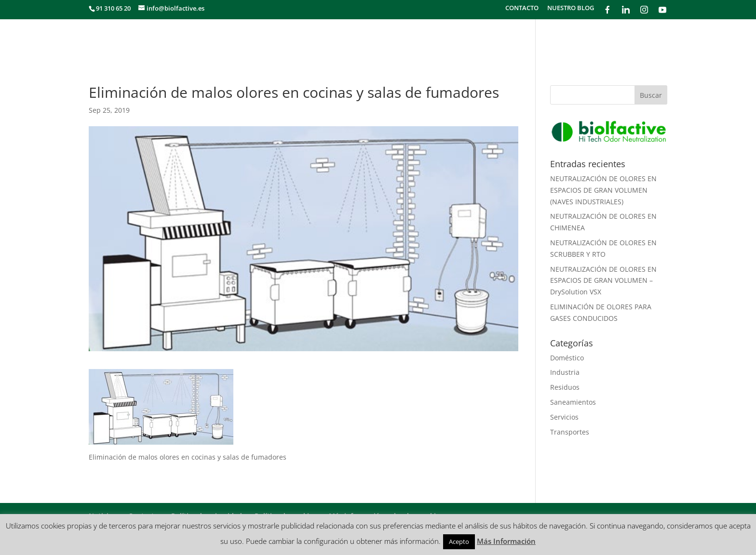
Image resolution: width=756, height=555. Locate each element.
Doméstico (567, 358)
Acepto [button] (459, 542)
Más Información (506, 541)
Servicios (564, 417)
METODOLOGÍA (501, 39)
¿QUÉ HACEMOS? (385, 39)
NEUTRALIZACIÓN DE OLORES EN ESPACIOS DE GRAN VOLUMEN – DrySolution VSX (603, 281)
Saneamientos (573, 402)
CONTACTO (522, 8)
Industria (565, 372)
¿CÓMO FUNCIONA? (576, 39)
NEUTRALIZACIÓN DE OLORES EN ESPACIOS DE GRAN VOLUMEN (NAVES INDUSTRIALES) (603, 190)
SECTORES (445, 39)
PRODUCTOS (645, 39)
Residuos (565, 387)
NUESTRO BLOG (571, 8)
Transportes (570, 432)
